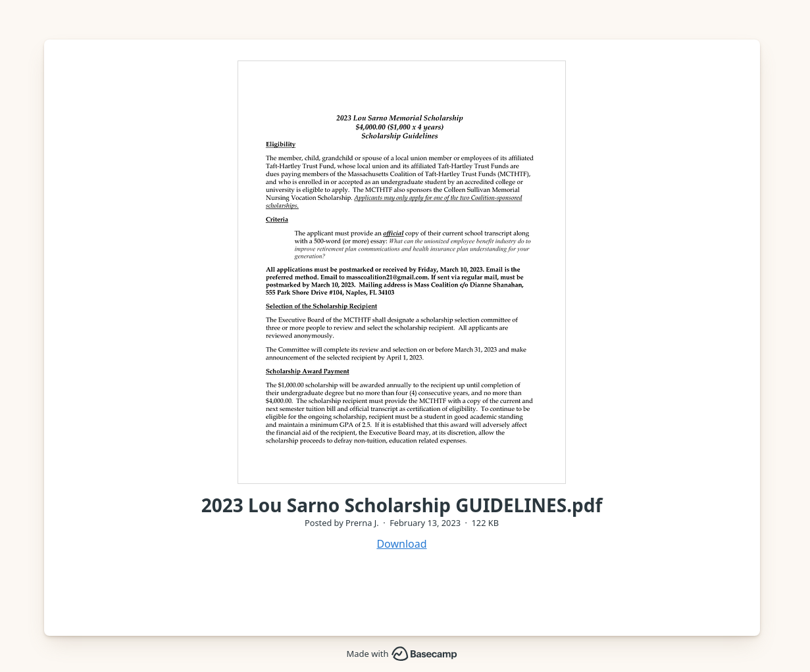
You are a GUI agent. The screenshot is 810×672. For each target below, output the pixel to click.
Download (401, 544)
